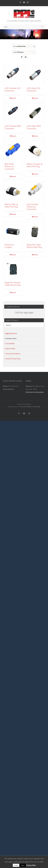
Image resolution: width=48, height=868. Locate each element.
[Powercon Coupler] (13, 232)
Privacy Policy (37, 407)
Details (14, 98)
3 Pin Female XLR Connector (12, 89)
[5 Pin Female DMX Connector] (13, 113)
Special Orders (10, 349)
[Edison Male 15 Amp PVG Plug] (13, 191)
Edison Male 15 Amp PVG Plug (11, 206)
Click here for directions (35, 392)
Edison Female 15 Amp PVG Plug (34, 165)
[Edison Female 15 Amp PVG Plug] (35, 151)
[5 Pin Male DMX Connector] (35, 113)
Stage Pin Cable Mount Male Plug (34, 246)
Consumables (10, 343)
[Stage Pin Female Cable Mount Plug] (13, 269)
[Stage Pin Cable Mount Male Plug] (35, 232)
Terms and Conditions (13, 354)
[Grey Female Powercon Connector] (35, 191)
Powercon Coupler (9, 246)
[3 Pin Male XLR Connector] (35, 75)
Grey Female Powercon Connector (32, 207)
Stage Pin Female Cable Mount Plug (13, 284)
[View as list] (26, 57)
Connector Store (11, 338)
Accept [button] (16, 865)
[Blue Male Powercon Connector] (13, 151)
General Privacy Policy (13, 359)
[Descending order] (34, 46)
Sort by (19, 46)
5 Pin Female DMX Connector (13, 127)
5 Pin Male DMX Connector (34, 127)
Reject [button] (23, 865)
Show (18, 52)
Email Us (11, 389)
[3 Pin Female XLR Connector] (13, 75)
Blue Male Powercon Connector (9, 166)
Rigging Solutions (11, 333)
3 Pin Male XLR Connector (33, 89)
